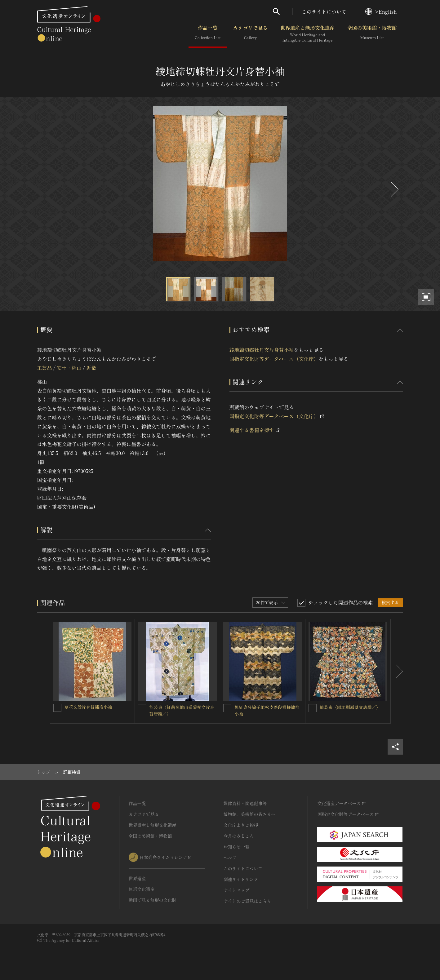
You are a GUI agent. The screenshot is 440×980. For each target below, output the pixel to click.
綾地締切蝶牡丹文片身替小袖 (262, 350)
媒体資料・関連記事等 (245, 803)
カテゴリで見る (250, 34)
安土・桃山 (69, 368)
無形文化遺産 (142, 889)
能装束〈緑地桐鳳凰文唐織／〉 (350, 707)
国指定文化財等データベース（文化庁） (274, 359)
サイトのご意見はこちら (247, 901)
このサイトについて (324, 11)
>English (381, 11)
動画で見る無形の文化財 (153, 900)
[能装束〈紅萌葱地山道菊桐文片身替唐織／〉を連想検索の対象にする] (142, 708)
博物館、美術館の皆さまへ (250, 814)
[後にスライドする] (394, 189)
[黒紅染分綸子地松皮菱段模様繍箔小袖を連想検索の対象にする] (227, 708)
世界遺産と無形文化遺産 (307, 34)
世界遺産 (137, 878)
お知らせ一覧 (237, 847)
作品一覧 (208, 34)
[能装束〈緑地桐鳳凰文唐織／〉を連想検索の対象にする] (313, 708)
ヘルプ (230, 858)
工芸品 (45, 368)
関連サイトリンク (241, 879)
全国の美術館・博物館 (372, 34)
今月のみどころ (239, 836)
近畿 (91, 368)
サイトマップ (237, 890)
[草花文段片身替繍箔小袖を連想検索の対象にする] (57, 708)
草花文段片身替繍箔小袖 (88, 707)
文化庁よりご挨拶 (241, 825)
